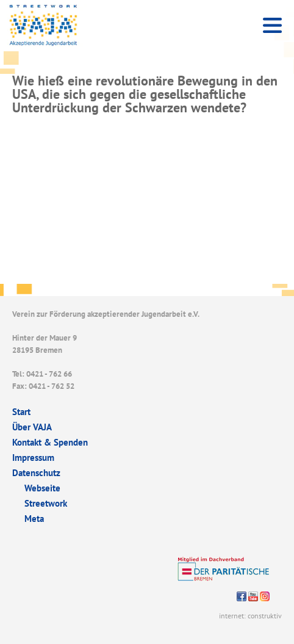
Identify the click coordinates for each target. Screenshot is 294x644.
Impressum (33, 458)
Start (21, 412)
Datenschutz (36, 473)
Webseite (42, 488)
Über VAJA (32, 427)
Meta (34, 519)
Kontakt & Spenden (50, 442)
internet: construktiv (250, 616)
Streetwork (46, 503)
